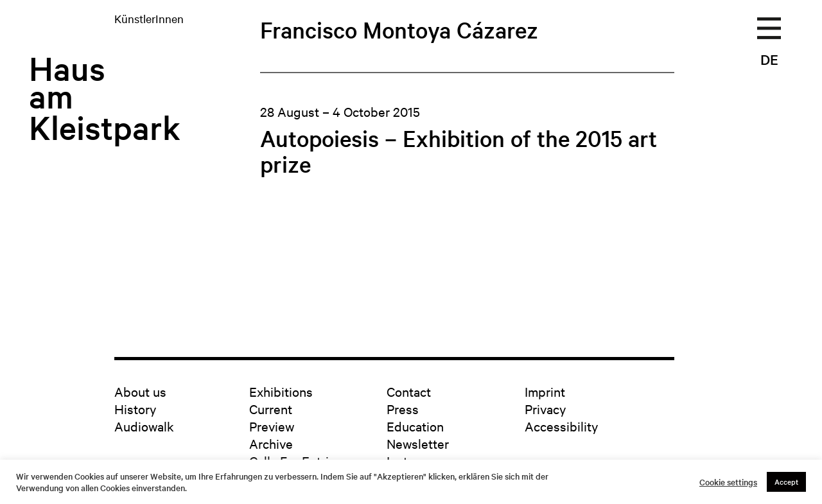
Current (271, 409)
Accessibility (561, 426)
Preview (272, 426)
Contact (409, 391)
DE (769, 59)
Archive (271, 443)
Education (415, 426)
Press (403, 409)
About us (140, 391)
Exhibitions (281, 391)
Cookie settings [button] (728, 482)
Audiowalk (144, 426)
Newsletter (418, 443)
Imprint (545, 391)
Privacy (545, 409)
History (135, 409)
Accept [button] (786, 482)
